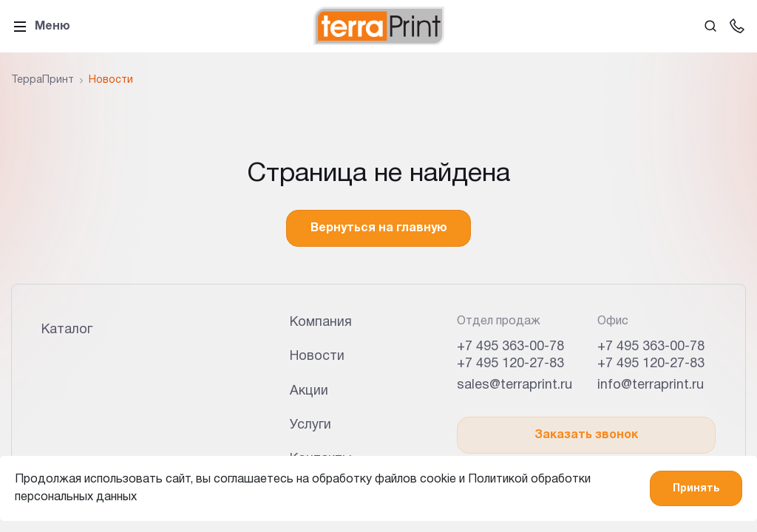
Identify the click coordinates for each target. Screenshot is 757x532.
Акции (309, 391)
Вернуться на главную (379, 228)
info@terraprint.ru (651, 385)
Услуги (310, 425)
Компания (321, 323)
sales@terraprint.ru (515, 385)
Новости (317, 357)
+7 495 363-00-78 (510, 347)
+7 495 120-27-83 (510, 364)
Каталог (67, 330)
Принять (696, 489)
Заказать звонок (586, 435)
